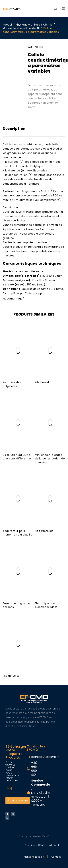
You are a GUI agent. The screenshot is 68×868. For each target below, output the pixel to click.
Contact (56, 857)
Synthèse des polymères (12, 384)
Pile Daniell (42, 382)
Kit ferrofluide (44, 531)
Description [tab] (14, 129)
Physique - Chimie (28, 25)
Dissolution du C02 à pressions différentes (17, 457)
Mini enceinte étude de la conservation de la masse (50, 459)
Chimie (48, 25)
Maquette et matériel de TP (21, 28)
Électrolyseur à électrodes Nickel (47, 605)
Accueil (8, 25)
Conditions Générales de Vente (43, 845)
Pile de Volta (11, 676)
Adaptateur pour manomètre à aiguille (17, 533)
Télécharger (18, 801)
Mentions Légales (34, 857)
